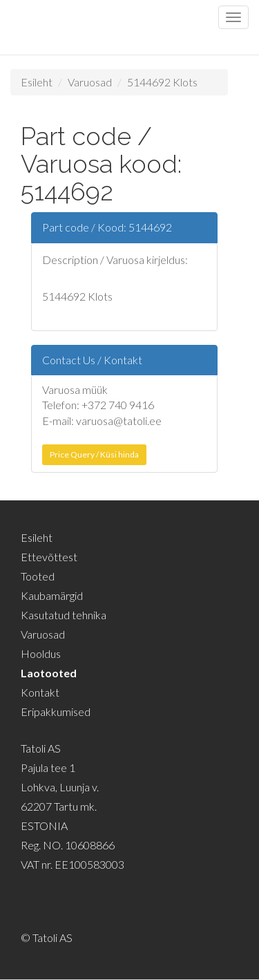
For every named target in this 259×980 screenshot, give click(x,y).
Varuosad (90, 82)
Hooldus (41, 653)
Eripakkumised (56, 712)
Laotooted (49, 673)
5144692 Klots (162, 82)
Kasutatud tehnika (64, 615)
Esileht (37, 82)
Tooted (38, 576)
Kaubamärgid (52, 595)
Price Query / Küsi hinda (94, 454)
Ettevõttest (49, 557)
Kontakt (40, 692)
